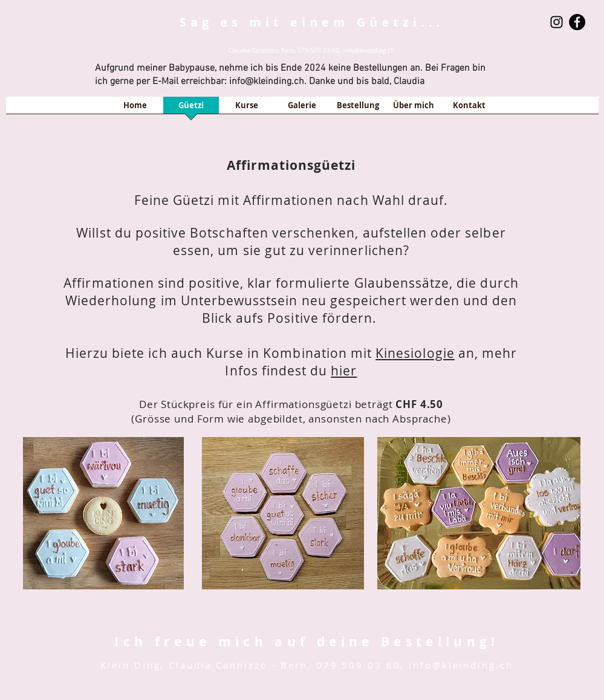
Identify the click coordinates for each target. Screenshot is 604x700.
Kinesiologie (415, 353)
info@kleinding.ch (369, 50)
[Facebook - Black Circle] (577, 22)
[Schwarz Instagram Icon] (557, 22)
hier (344, 371)
